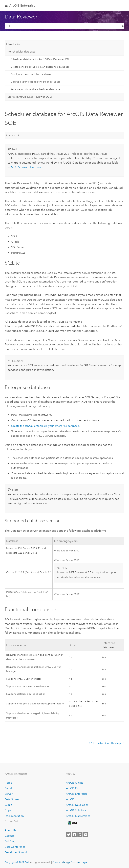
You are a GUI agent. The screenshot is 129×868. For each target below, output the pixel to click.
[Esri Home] (73, 822)
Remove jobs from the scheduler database (35, 89)
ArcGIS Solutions (76, 809)
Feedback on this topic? (109, 742)
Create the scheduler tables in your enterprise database (45, 425)
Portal (8, 787)
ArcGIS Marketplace (78, 815)
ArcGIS (70, 798)
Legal (85, 861)
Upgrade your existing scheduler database (36, 82)
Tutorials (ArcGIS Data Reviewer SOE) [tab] (29, 97)
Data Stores (12, 798)
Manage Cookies (71, 861)
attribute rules (27, 167)
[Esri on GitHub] (80, 834)
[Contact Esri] (86, 834)
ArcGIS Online (75, 782)
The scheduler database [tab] (21, 52)
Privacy (56, 861)
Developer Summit (16, 851)
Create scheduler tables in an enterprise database (40, 67)
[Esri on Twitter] (69, 834)
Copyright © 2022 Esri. (17, 861)
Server (9, 793)
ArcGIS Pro (73, 787)
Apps (8, 809)
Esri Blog (10, 840)
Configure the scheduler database (31, 74)
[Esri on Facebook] (74, 834)
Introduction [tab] (14, 44)
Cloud (8, 804)
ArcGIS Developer (77, 804)
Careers (10, 835)
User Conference (15, 846)
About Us (10, 829)
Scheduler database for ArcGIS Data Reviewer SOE (40, 59)
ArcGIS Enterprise (22, 5)
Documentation (14, 815)
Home (8, 782)
